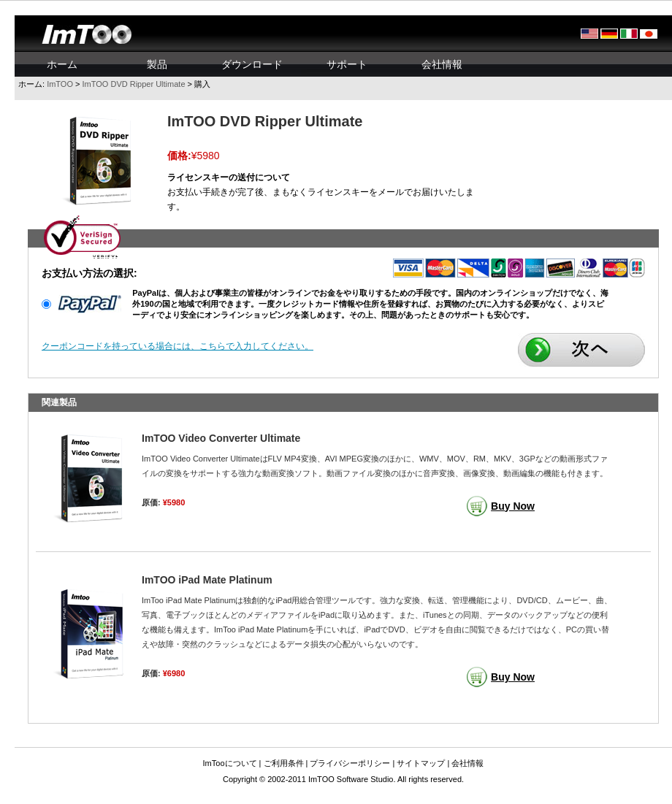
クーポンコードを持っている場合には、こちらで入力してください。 (177, 346)
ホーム (62, 64)
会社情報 (442, 64)
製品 (157, 64)
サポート (347, 64)
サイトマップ (421, 763)
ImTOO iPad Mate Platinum (207, 580)
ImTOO (60, 84)
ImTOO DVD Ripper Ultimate (134, 84)
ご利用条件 (284, 763)
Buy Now (513, 506)
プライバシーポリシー (350, 763)
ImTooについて (230, 763)
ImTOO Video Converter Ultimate (221, 438)
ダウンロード (252, 64)
